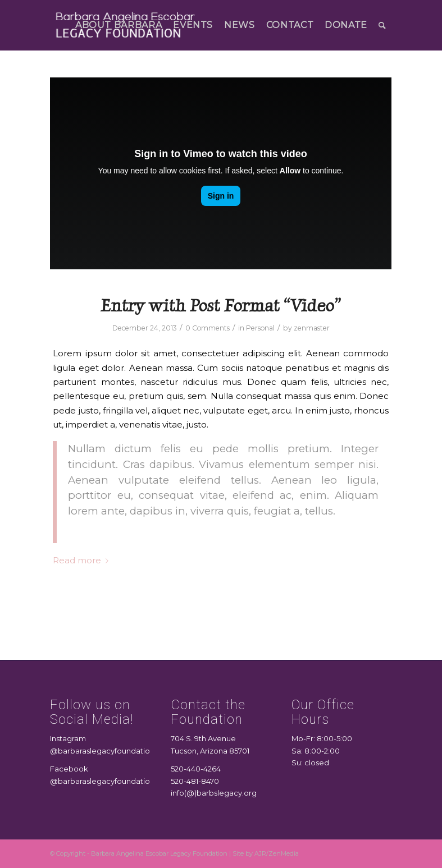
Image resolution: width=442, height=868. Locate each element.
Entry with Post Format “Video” (221, 306)
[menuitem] (119, 25)
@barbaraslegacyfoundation (102, 751)
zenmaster (312, 328)
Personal (260, 328)
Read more (83, 561)
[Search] (382, 25)
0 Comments (208, 328)
